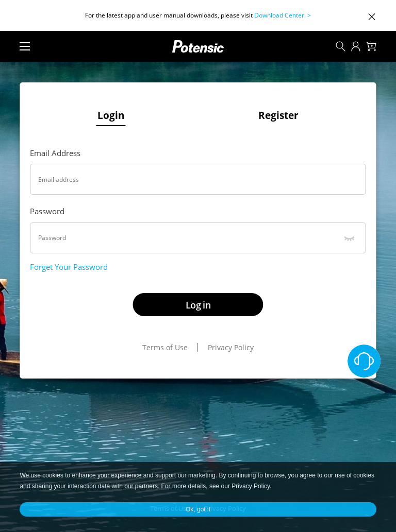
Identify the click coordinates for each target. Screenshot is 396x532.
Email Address (55, 153)
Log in (198, 305)
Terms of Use (165, 347)
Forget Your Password (69, 267)
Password (47, 211)
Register (278, 115)
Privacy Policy (231, 347)
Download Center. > (283, 15)
